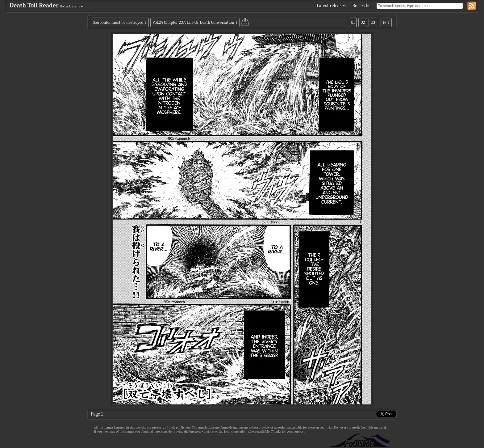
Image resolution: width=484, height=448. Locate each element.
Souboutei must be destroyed (118, 22)
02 (363, 22)
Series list (362, 6)
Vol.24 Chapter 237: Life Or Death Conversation (193, 22)
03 (373, 22)
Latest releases (331, 6)
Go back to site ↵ (72, 6)
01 (353, 22)
